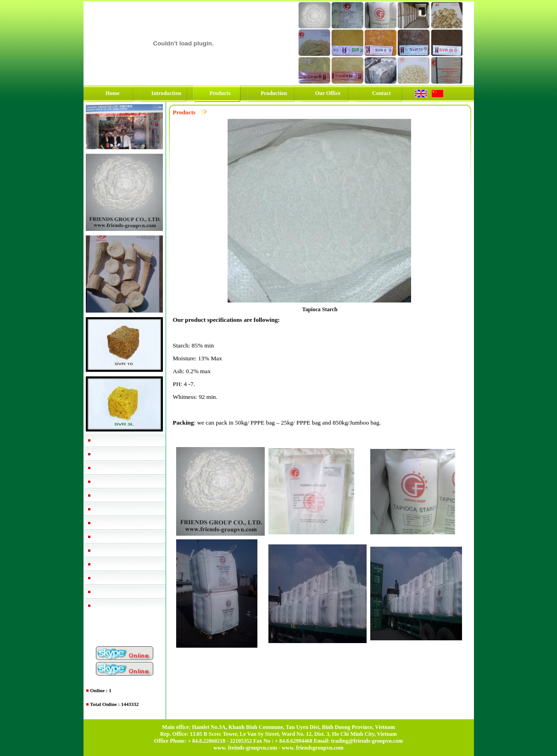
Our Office (328, 93)
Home (113, 93)
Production (274, 93)
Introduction (166, 93)
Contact (382, 93)
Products (220, 93)
